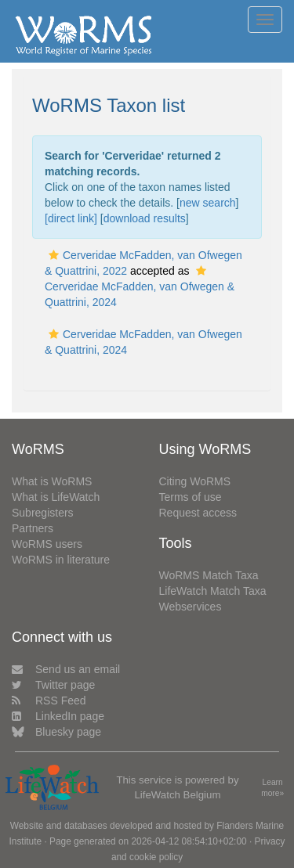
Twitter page (53, 685)
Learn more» (272, 788)
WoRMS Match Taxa (209, 575)
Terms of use (191, 497)
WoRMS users (47, 544)
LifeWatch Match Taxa (213, 591)
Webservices (191, 607)
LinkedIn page (58, 716)
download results (145, 218)
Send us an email (66, 669)
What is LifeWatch (56, 497)
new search (208, 203)
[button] (54, 255)
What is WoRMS (52, 481)
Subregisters (43, 513)
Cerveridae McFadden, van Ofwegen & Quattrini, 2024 (140, 287)
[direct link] (71, 218)
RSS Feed (49, 701)
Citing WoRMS (195, 481)
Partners (33, 528)
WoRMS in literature (61, 560)
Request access (198, 513)
